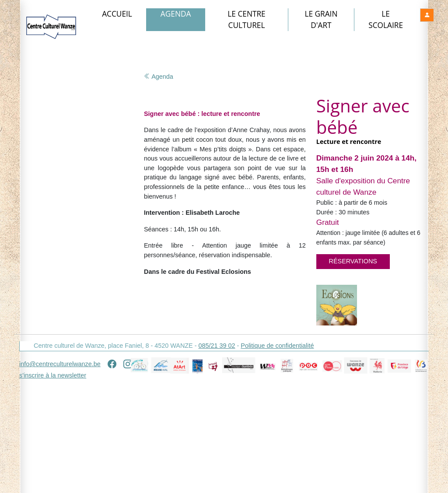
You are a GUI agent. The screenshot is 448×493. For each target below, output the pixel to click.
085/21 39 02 (217, 454)
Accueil (117, 14)
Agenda (176, 14)
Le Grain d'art (321, 19)
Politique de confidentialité (277, 454)
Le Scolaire (386, 19)
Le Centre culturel (246, 19)
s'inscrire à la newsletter (53, 484)
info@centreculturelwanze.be (60, 472)
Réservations (353, 261)
